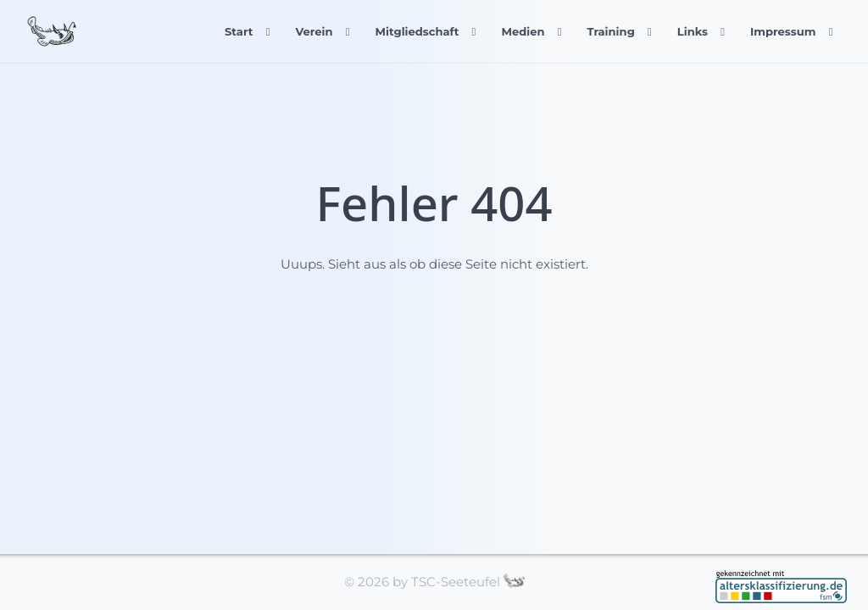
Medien (523, 31)
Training (610, 31)
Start (239, 31)
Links (693, 31)
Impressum (783, 31)
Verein (314, 31)
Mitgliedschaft (417, 31)
